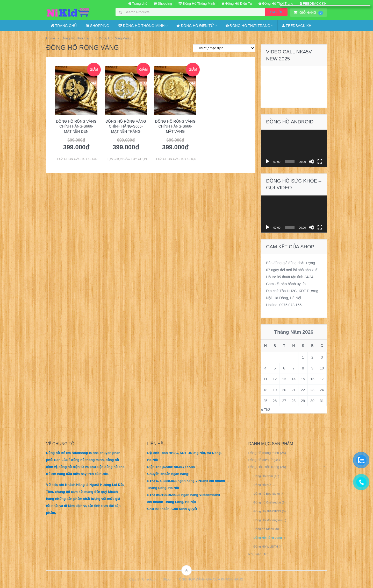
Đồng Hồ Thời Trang (276, 3)
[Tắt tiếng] (312, 162)
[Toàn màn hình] (320, 162)
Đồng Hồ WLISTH (266, 546)
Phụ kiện (255, 554)
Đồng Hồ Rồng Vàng (267, 538)
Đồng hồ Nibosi (264, 529)
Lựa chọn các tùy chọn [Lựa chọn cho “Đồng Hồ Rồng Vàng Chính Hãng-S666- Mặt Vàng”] (176, 159)
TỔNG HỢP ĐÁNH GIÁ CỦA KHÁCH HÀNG (210, 579)
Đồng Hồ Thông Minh (197, 3)
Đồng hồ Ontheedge (267, 502)
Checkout (149, 579)
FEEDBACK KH (313, 3)
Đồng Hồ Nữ (262, 485)
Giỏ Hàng (308, 13)
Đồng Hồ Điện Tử (237, 3)
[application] (294, 148)
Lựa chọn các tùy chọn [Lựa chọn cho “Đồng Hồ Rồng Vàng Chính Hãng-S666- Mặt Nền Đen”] (77, 159)
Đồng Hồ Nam (263, 476)
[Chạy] (268, 162)
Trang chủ (138, 3)
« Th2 (266, 410)
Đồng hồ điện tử (260, 460)
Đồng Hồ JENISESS (267, 511)
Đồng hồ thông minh (264, 453)
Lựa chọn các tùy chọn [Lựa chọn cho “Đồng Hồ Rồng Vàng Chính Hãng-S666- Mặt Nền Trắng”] (127, 159)
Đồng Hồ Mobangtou (267, 520)
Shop (167, 579)
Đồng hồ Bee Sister (267, 493)
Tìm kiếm (276, 12)
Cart (132, 579)
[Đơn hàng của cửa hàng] (224, 48)
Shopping (163, 3)
